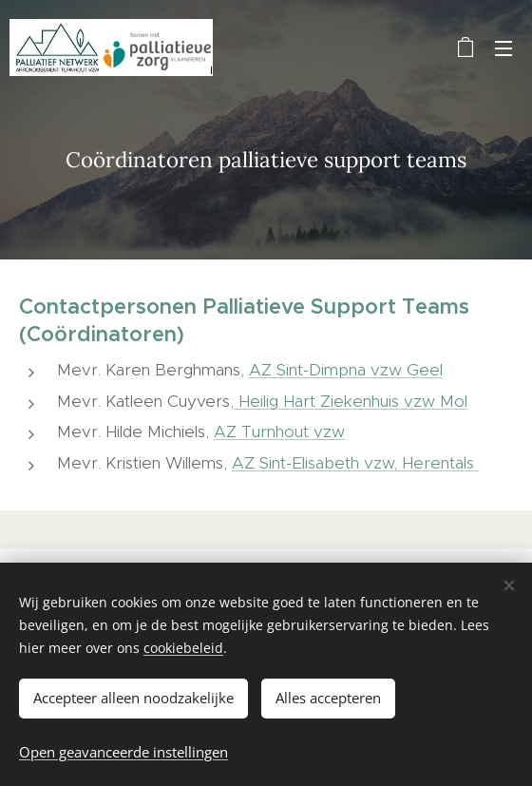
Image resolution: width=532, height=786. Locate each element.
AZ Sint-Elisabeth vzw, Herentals (355, 462)
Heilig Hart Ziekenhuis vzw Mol (351, 400)
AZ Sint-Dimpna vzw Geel (346, 370)
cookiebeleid (183, 648)
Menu (503, 48)
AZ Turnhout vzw (279, 431)
